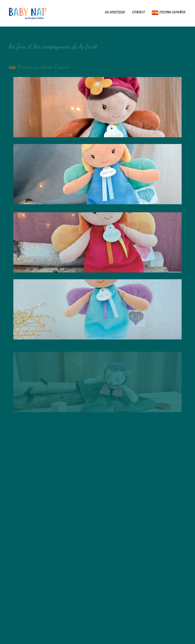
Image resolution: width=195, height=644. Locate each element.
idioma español (169, 13)
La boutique (115, 12)
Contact (139, 12)
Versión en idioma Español (42, 69)
